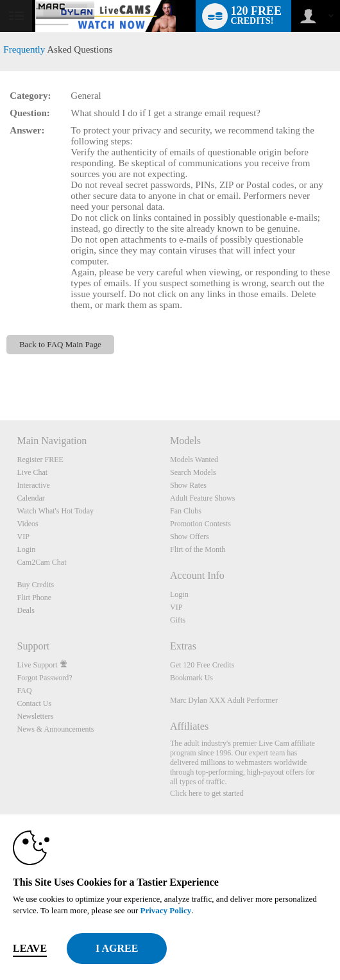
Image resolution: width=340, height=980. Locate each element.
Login (27, 549)
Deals (26, 610)
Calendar (31, 498)
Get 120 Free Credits (202, 665)
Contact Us (35, 703)
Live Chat (33, 472)
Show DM (0, 373)
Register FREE (40, 460)
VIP (23, 537)
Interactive (34, 485)
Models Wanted (194, 460)
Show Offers (190, 537)
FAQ (25, 691)
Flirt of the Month (198, 549)
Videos (28, 524)
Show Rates (188, 485)
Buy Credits (36, 585)
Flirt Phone (35, 597)
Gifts (178, 620)
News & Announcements (56, 729)
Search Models (193, 472)
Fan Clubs (186, 511)
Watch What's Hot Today (56, 511)
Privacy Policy (166, 910)
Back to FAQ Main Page (60, 344)
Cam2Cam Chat (42, 562)
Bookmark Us (191, 678)
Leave (30, 948)
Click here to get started (207, 793)
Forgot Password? (45, 678)
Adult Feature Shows (202, 498)
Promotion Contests (200, 524)
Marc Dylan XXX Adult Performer (224, 700)
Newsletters (36, 716)
